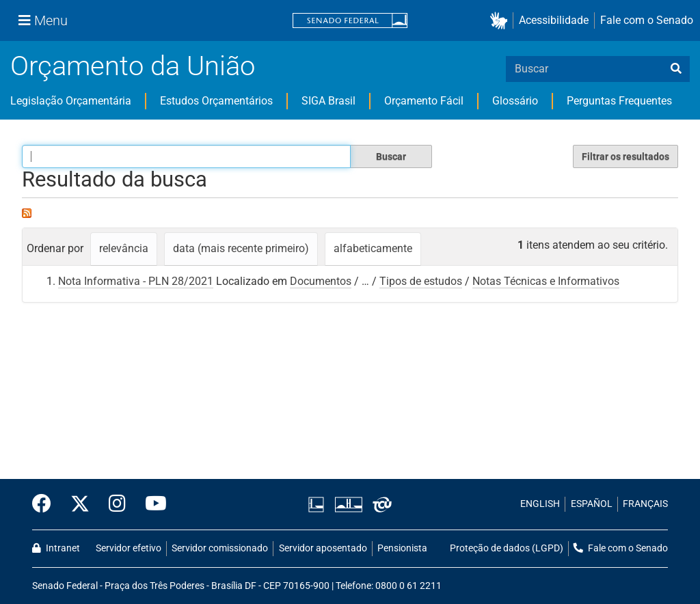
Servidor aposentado (323, 548)
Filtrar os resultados (625, 156)
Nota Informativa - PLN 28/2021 (136, 281)
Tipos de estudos (421, 281)
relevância (124, 248)
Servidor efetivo (129, 548)
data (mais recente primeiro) (241, 248)
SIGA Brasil (328, 101)
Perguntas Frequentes (619, 101)
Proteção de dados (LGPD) (507, 548)
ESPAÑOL (592, 504)
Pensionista (402, 548)
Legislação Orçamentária (71, 101)
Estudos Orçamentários (216, 101)
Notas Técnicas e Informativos (546, 281)
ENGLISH (540, 504)
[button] (501, 21)
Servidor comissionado (220, 548)
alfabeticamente (373, 248)
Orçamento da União (133, 66)
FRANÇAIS (645, 504)
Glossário (515, 101)
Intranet (56, 548)
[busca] (676, 69)
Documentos (321, 281)
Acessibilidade (554, 20)
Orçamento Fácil (424, 101)
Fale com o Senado (647, 20)
